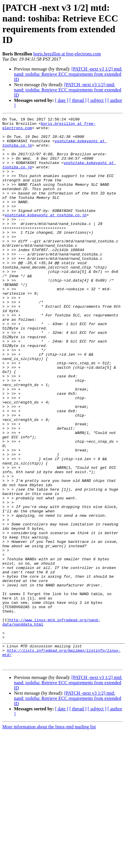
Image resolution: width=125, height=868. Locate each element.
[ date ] (62, 100)
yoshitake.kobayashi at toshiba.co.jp (46, 235)
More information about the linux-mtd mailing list (49, 837)
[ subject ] (97, 100)
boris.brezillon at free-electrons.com (67, 54)
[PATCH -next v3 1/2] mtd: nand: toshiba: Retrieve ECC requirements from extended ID (68, 74)
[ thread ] (78, 100)
